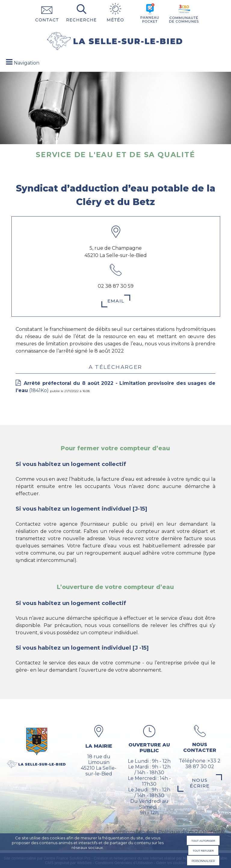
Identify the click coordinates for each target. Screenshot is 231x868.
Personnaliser (203, 860)
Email (116, 301)
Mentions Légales (133, 832)
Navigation (27, 63)
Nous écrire (200, 783)
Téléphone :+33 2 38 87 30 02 (200, 764)
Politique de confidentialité (191, 832)
